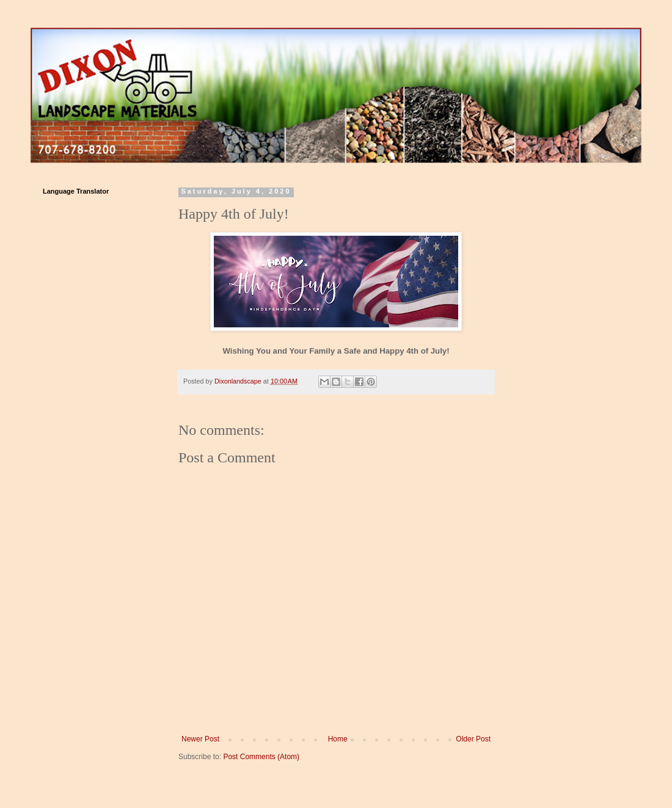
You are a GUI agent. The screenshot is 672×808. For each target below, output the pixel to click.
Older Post (473, 739)
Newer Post (200, 739)
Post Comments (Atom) (261, 757)
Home (338, 739)
